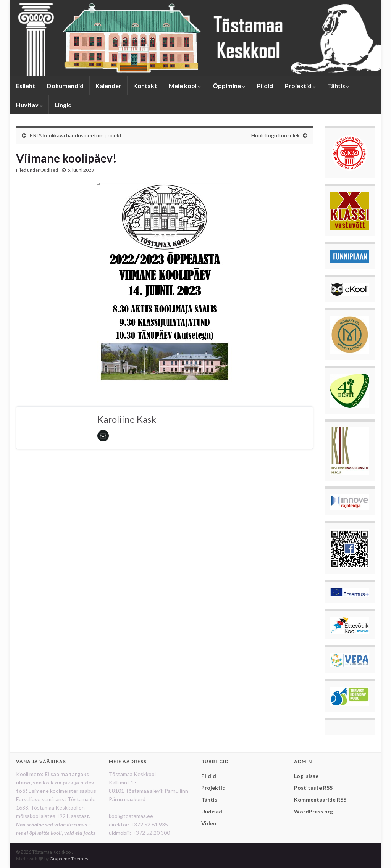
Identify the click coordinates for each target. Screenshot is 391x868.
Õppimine (229, 86)
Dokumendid (65, 86)
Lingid (63, 105)
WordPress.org (313, 811)
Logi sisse (306, 776)
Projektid (300, 86)
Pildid (265, 86)
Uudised (49, 170)
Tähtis (338, 86)
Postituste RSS (313, 788)
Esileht (26, 86)
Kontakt (145, 86)
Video (209, 823)
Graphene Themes (69, 859)
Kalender (108, 86)
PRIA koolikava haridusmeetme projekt (76, 135)
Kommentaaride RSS (320, 800)
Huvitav (29, 105)
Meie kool (185, 86)
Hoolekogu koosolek (275, 135)
